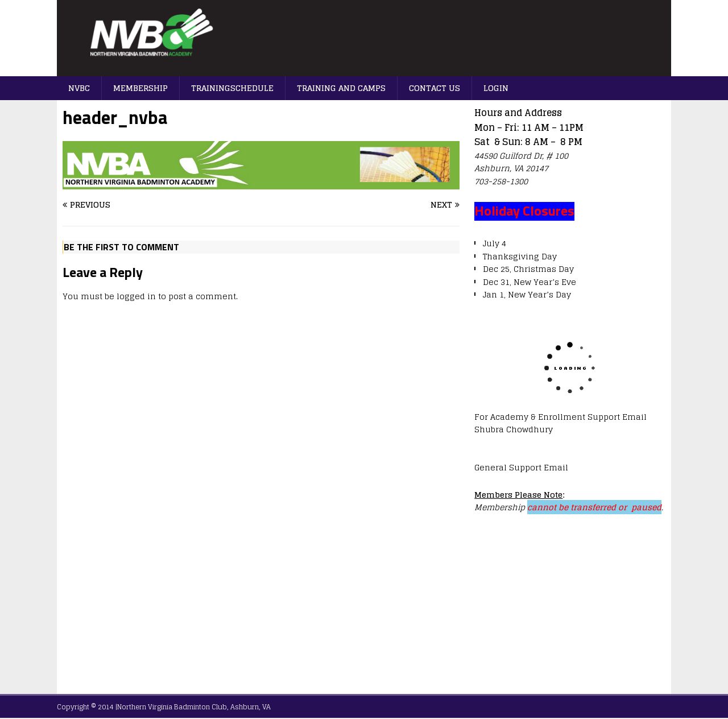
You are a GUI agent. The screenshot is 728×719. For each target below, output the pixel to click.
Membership (140, 88)
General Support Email (521, 467)
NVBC (79, 88)
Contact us (435, 88)
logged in (136, 296)
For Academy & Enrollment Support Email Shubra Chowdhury (561, 423)
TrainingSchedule (232, 88)
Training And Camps (341, 88)
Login (496, 88)
